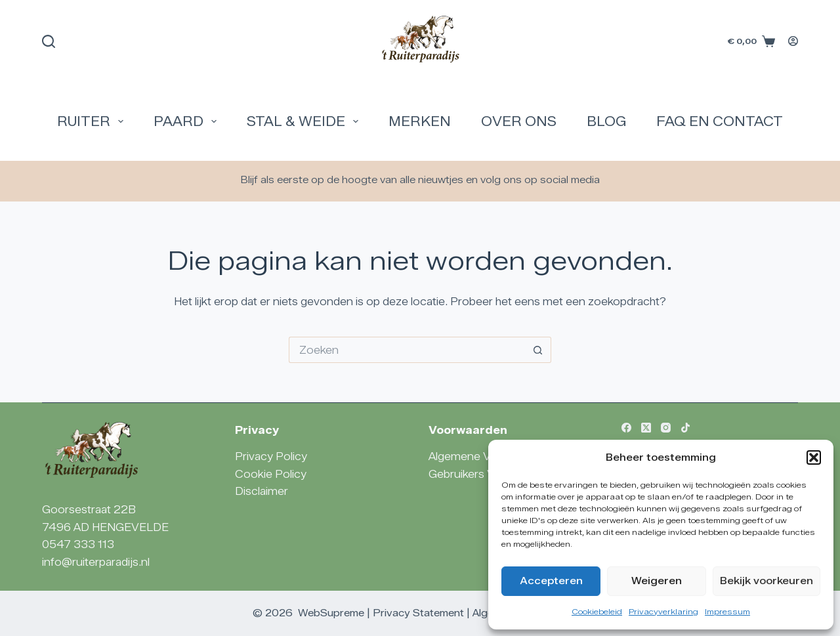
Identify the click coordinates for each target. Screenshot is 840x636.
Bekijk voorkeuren (766, 581)
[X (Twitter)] (646, 428)
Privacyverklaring (663, 611)
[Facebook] (626, 428)
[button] (814, 457)
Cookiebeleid (597, 611)
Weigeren (657, 581)
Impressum (727, 611)
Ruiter (93, 121)
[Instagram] (666, 428)
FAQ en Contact (720, 121)
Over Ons (519, 121)
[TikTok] (685, 428)
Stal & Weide (305, 121)
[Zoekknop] (538, 350)
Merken (420, 121)
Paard (188, 121)
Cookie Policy (271, 474)
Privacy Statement (418, 613)
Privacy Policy (271, 456)
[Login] (793, 41)
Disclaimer (262, 491)
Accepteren (551, 581)
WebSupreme (331, 613)
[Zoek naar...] (407, 350)
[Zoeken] (49, 41)
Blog (606, 121)
